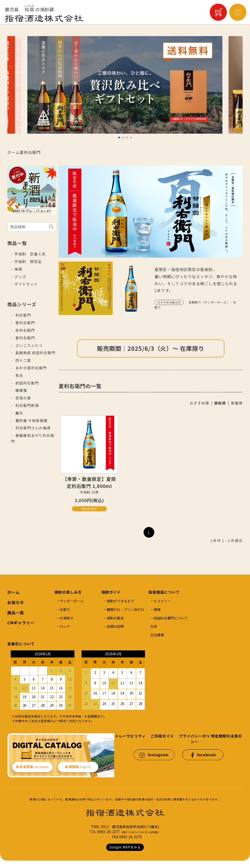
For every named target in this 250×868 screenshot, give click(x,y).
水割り (65, 610)
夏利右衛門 (30, 152)
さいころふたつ (29, 345)
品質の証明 (115, 626)
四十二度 (23, 360)
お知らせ (16, 602)
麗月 (19, 413)
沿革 (154, 626)
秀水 (19, 375)
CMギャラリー (21, 623)
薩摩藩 (21, 390)
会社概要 (157, 635)
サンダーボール (72, 601)
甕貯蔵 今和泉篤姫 (31, 420)
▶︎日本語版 (32, 767)
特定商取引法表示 (227, 736)
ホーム (14, 152)
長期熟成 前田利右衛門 (35, 353)
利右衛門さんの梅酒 (32, 428)
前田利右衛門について (171, 618)
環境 (157, 610)
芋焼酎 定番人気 (30, 254)
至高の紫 (23, 398)
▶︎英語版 (78, 767)
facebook (203, 755)
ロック (65, 626)
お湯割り (67, 618)
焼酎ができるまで (121, 601)
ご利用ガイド (162, 736)
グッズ (20, 277)
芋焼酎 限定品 (28, 261)
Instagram (154, 755)
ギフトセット (26, 284)
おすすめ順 (199, 403)
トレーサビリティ (130, 736)
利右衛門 (23, 315)
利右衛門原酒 (27, 405)
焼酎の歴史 (115, 618)
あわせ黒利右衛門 (31, 368)
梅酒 (18, 269)
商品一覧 (16, 613)
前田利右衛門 (27, 383)
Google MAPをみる (125, 847)
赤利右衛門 (25, 330)
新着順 (237, 403)
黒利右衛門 (25, 323)
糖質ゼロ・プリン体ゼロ (126, 610)
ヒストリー (162, 601)
